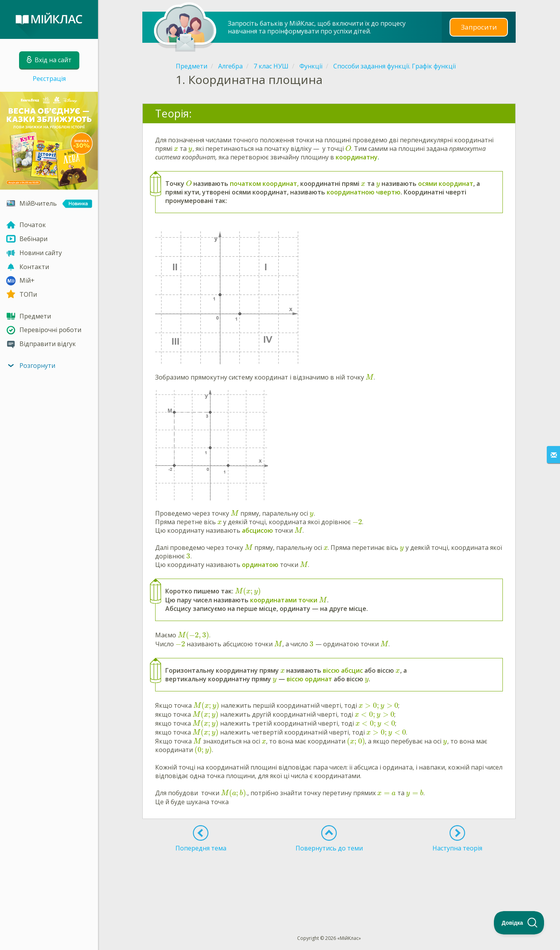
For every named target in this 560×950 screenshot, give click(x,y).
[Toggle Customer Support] (519, 923)
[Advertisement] (329, 879)
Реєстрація (49, 79)
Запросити (479, 27)
